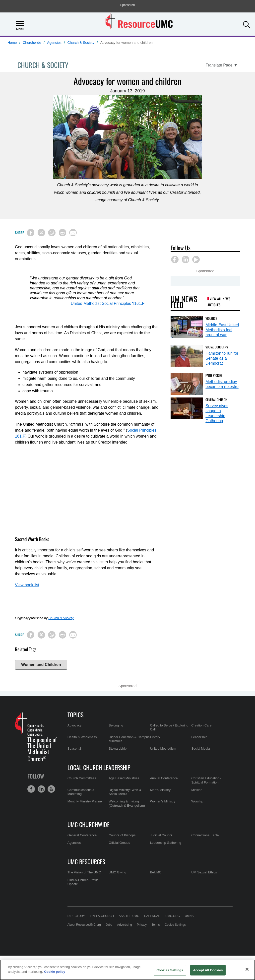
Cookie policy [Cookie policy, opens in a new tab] (55, 972)
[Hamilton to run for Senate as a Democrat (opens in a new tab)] (187, 356)
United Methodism (163, 749)
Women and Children (41, 665)
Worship (197, 801)
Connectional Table (205, 835)
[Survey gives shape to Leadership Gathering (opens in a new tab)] (187, 408)
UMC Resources (86, 861)
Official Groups (120, 843)
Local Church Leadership (99, 767)
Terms (156, 925)
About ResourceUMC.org (84, 925)
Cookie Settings (175, 925)
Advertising (124, 925)
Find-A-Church (102, 916)
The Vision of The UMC (84, 872)
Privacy (142, 925)
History (155, 737)
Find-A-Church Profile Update (83, 882)
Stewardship (118, 749)
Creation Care (201, 725)
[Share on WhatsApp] (52, 233)
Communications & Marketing (81, 792)
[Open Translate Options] (222, 65)
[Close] (247, 969)
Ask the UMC (129, 916)
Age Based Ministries (124, 778)
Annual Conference (164, 778)
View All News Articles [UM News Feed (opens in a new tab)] (219, 302)
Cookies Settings (170, 970)
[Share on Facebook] (31, 233)
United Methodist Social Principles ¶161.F (108, 303)
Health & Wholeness (82, 737)
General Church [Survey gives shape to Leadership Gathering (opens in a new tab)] (216, 399)
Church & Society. (61, 618)
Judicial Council (161, 835)
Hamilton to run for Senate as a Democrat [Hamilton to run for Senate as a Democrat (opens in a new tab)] (222, 358)
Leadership (199, 737)
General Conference (82, 835)
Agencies (54, 43)
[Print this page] (63, 233)
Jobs (109, 925)
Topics (75, 715)
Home (12, 43)
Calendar (152, 916)
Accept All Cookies (208, 970)
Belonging (116, 725)
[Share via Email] (73, 233)
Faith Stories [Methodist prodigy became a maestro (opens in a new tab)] (214, 375)
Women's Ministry (163, 801)
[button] (247, 24)
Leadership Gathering (165, 843)
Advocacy (74, 725)
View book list (27, 585)
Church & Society (81, 43)
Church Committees (82, 778)
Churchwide (32, 43)
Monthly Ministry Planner (85, 801)
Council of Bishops (122, 835)
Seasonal (74, 749)
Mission (197, 790)
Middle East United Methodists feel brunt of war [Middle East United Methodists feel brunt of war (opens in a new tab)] (222, 330)
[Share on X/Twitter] (41, 233)
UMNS (189, 916)
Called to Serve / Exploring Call (169, 727)
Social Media (200, 749)
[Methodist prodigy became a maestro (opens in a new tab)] (187, 384)
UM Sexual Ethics (204, 872)
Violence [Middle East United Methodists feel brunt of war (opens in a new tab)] (211, 318)
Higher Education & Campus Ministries (129, 739)
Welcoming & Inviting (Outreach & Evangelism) (127, 803)
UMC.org (173, 916)
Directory (76, 916)
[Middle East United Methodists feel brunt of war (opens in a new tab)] (187, 327)
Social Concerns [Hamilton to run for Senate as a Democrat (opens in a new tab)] (217, 347)
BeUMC (156, 872)
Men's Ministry (160, 790)
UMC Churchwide (89, 824)
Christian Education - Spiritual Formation (206, 780)
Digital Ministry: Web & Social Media (125, 792)
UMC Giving (118, 872)
